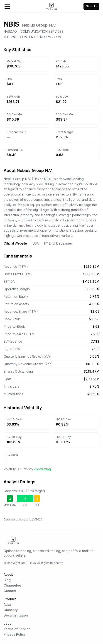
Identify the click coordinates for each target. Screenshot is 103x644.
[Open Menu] (7, 6)
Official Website (15, 243)
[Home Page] (52, 6)
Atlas (8, 604)
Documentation (16, 615)
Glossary (11, 610)
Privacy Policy (15, 634)
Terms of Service (17, 629)
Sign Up (91, 6)
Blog (7, 580)
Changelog (12, 585)
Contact (10, 591)
